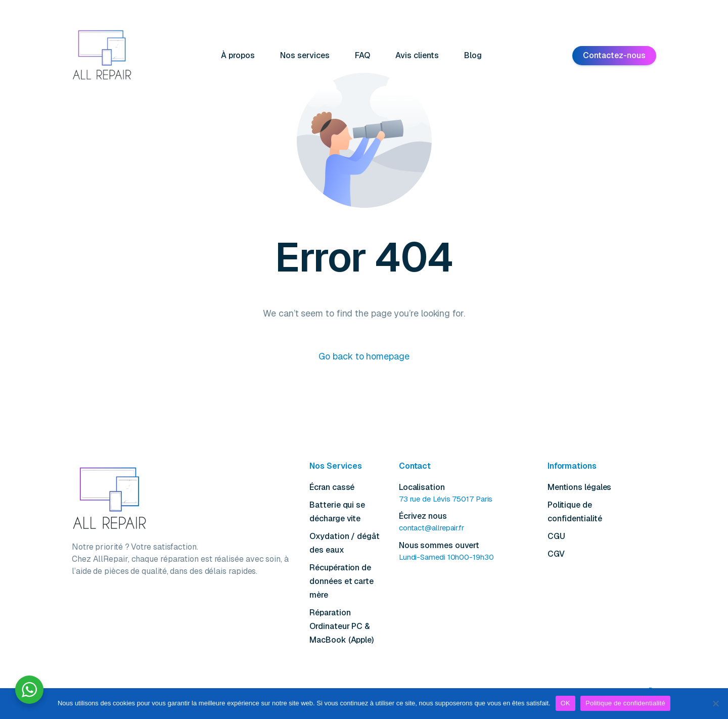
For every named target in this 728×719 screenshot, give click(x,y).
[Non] (715, 703)
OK (565, 703)
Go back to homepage (364, 356)
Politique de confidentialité (625, 703)
